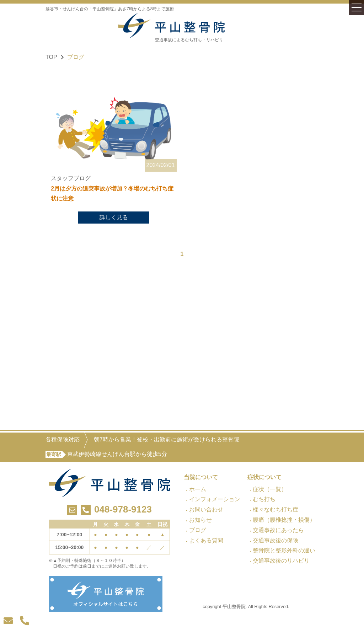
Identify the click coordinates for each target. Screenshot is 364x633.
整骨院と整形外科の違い (284, 550)
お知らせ (200, 520)
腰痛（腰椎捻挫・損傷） (284, 520)
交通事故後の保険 (275, 540)
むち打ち (264, 499)
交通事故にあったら (278, 530)
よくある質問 (206, 540)
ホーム (198, 489)
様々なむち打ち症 (275, 509)
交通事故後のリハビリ (281, 561)
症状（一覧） (270, 489)
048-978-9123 (123, 509)
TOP (51, 57)
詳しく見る (114, 218)
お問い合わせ (206, 509)
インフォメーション (215, 499)
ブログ (198, 530)
